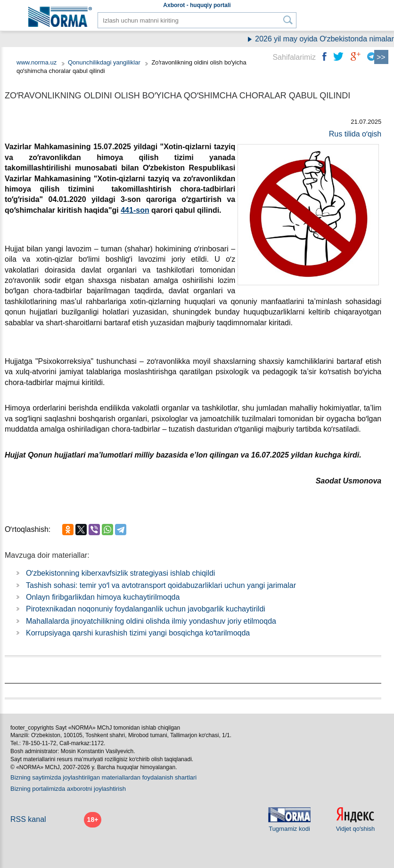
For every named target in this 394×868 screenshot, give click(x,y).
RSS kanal (28, 819)
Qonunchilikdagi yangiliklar (105, 62)
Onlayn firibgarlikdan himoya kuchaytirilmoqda (103, 597)
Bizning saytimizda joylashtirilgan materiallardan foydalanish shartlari (103, 777)
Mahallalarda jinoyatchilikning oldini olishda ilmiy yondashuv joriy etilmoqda (151, 621)
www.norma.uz (37, 62)
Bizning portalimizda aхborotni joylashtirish (68, 789)
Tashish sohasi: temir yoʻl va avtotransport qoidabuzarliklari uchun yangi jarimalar (161, 585)
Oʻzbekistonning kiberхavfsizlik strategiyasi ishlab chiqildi (120, 573)
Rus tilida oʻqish (355, 134)
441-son (135, 210)
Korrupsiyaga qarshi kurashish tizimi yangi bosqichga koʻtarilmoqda (138, 633)
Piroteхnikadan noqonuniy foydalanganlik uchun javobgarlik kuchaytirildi (146, 609)
